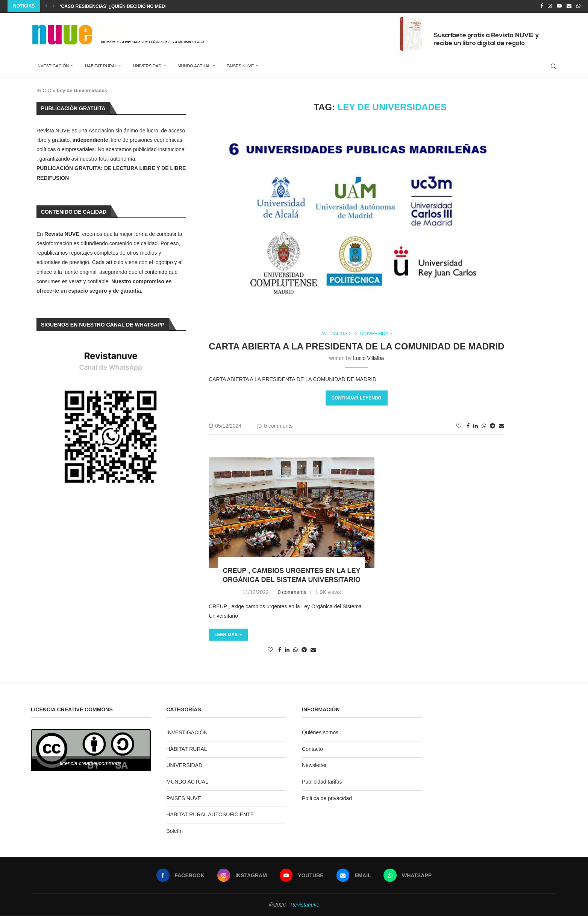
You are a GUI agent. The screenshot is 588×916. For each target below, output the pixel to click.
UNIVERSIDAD (147, 65)
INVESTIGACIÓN (53, 65)
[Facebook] (542, 6)
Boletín (175, 830)
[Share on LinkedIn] (476, 425)
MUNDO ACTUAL (194, 65)
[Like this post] (459, 425)
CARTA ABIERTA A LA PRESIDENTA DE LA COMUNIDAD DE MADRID (356, 346)
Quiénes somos (320, 732)
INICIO (44, 90)
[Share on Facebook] (468, 425)
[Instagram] (550, 6)
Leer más (228, 634)
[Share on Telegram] (493, 425)
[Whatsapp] (578, 6)
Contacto (312, 748)
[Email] (569, 6)
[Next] (54, 6)
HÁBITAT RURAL (101, 65)
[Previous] (46, 6)
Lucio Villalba (368, 358)
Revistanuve (305, 904)
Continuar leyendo (357, 398)
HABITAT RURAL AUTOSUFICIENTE (210, 814)
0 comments (275, 425)
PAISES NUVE (240, 65)
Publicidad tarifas (322, 781)
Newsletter (314, 765)
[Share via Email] (502, 425)
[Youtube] (559, 6)
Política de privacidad (327, 798)
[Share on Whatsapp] (484, 425)
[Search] (553, 65)
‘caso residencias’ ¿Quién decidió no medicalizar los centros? (141, 6)
